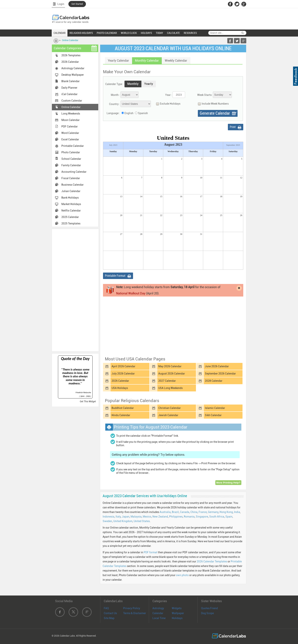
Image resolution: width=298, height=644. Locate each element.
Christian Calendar (170, 408)
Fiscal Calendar (71, 178)
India (237, 512)
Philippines (176, 517)
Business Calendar (73, 185)
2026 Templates (71, 55)
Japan (126, 517)
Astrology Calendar (73, 68)
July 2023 (113, 145)
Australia (165, 512)
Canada (185, 512)
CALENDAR (60, 33)
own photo (182, 575)
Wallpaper (178, 613)
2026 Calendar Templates (212, 561)
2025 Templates (71, 223)
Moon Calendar (71, 120)
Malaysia (136, 517)
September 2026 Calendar (220, 374)
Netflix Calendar (71, 211)
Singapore (202, 517)
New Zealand (160, 517)
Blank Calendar (71, 81)
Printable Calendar (73, 146)
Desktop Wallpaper (73, 75)
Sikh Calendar (213, 415)
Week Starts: (205, 95)
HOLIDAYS (146, 33)
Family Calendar (71, 165)
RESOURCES (190, 33)
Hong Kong (226, 512)
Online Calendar (70, 40)
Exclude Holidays (167, 104)
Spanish (143, 113)
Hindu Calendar (121, 415)
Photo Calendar (71, 152)
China (194, 512)
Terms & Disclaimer (135, 613)
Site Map (109, 618)
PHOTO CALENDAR (107, 33)
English (129, 113)
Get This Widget (88, 402)
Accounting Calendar (74, 172)
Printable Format (115, 276)
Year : (169, 95)
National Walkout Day (131, 293)
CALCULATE (173, 33)
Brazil (175, 512)
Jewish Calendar (168, 415)
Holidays (177, 618)
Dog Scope (207, 613)
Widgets (177, 608)
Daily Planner (69, 88)
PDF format (151, 552)
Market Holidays (71, 204)
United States (142, 521)
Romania (189, 517)
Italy (118, 517)
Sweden (107, 521)
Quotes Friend (209, 608)
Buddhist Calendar (123, 408)
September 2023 (233, 145)
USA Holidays (120, 388)
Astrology (158, 608)
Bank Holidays (70, 198)
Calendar (158, 613)
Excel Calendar (70, 139)
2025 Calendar (70, 217)
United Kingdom (123, 521)
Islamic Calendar (215, 408)
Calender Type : (114, 84)
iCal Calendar (69, 94)
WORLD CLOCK (129, 33)
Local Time (159, 618)
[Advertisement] (75, 290)
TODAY (159, 33)
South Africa (217, 517)
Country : (115, 104)
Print (233, 127)
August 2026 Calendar (172, 374)
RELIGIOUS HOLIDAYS (81, 33)
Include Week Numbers (212, 104)
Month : (115, 95)
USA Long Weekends (170, 388)
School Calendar (71, 159)
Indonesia (109, 517)
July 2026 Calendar (123, 374)
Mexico (147, 517)
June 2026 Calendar (217, 366)
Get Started (77, 4)
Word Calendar (70, 133)
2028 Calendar (214, 381)
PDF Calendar (70, 126)
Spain (229, 517)
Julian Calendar (71, 191)
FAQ (106, 608)
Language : (113, 113)
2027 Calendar (167, 381)
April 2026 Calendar (123, 366)
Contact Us (110, 613)
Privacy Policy (132, 608)
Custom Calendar (72, 101)
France (203, 512)
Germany (213, 512)
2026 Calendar (70, 62)
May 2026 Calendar (170, 366)
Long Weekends (71, 114)
